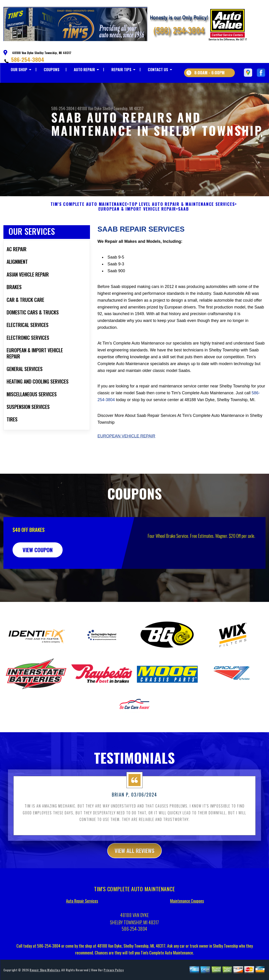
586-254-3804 (28, 59)
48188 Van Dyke (89, 108)
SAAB (183, 221)
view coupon (38, 561)
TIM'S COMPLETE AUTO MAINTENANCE (89, 216)
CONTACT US (158, 69)
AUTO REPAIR (84, 69)
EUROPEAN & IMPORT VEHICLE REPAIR (137, 221)
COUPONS (52, 69)
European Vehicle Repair (126, 447)
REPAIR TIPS (121, 69)
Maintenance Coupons (187, 912)
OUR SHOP (19, 69)
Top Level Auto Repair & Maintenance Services (182, 216)
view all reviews (134, 862)
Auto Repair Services (82, 912)
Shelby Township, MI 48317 (123, 108)
